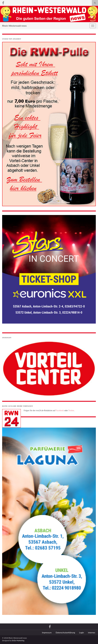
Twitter (71, 410)
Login (82, 632)
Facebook (60, 410)
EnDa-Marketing (18, 640)
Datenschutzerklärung (65, 632)
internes (92, 632)
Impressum (47, 632)
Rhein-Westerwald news (14, 26)
